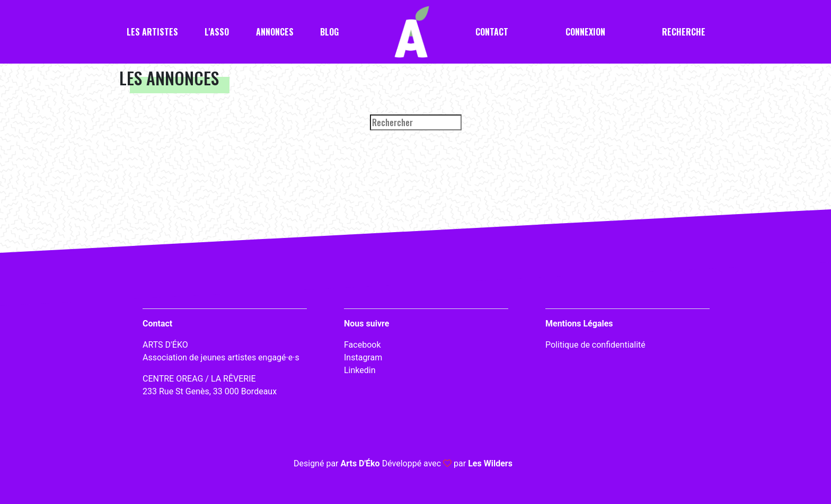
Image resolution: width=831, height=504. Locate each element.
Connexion (585, 32)
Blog (329, 32)
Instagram (363, 357)
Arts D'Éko (360, 463)
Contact (492, 32)
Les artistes (152, 32)
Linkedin (360, 370)
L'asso (217, 32)
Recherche (684, 32)
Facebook (362, 345)
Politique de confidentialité (595, 345)
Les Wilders (490, 463)
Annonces (275, 32)
